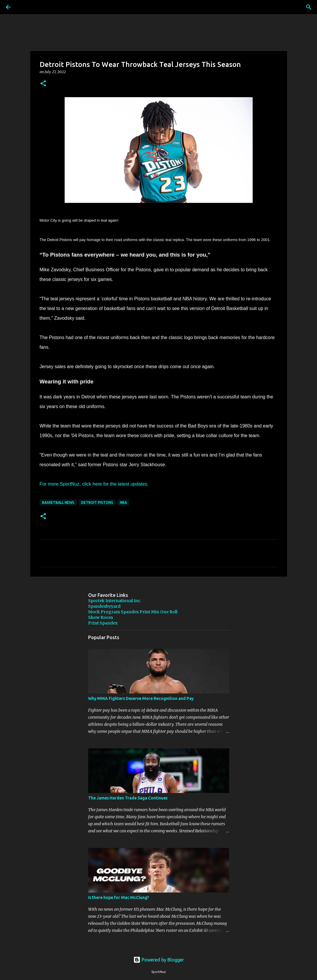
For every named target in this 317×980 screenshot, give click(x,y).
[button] (43, 84)
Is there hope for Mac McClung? (119, 898)
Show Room (100, 617)
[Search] (25, 7)
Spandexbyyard (104, 606)
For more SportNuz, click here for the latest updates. (94, 484)
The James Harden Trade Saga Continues (128, 798)
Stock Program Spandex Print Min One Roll (133, 612)
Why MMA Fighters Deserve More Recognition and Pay (141, 698)
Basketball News (58, 502)
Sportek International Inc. (115, 601)
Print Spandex (103, 623)
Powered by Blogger (159, 960)
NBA (123, 502)
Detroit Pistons (97, 502)
